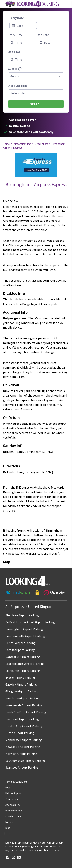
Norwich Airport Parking (21, 754)
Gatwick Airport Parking (21, 684)
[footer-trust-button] (36, 593)
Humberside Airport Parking (24, 705)
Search (36, 104)
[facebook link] (8, 859)
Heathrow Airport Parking (22, 698)
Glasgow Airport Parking (22, 691)
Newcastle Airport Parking (23, 747)
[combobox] (22, 42)
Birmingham (41, 144)
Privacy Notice (14, 811)
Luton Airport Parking (20, 733)
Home (6, 144)
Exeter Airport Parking (20, 677)
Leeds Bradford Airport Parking (26, 712)
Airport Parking (22, 144)
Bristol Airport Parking (20, 643)
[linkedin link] (19, 859)
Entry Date (17, 18)
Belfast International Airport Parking (30, 622)
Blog (8, 828)
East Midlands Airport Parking (25, 664)
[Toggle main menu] (67, 4)
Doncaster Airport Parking (23, 657)
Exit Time (14, 52)
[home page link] (32, 4)
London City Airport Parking (24, 726)
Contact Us (12, 799)
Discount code (18, 86)
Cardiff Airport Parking (20, 650)
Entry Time (15, 35)
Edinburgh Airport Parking (23, 671)
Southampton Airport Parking (25, 761)
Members (11, 822)
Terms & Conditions (17, 782)
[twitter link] (13, 859)
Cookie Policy (13, 816)
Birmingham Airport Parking (24, 629)
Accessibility (13, 805)
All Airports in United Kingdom (30, 606)
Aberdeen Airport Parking (22, 615)
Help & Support (14, 793)
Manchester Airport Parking (24, 740)
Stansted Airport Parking (22, 767)
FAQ (8, 787)
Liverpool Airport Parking (22, 719)
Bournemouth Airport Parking (25, 636)
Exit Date (43, 35)
